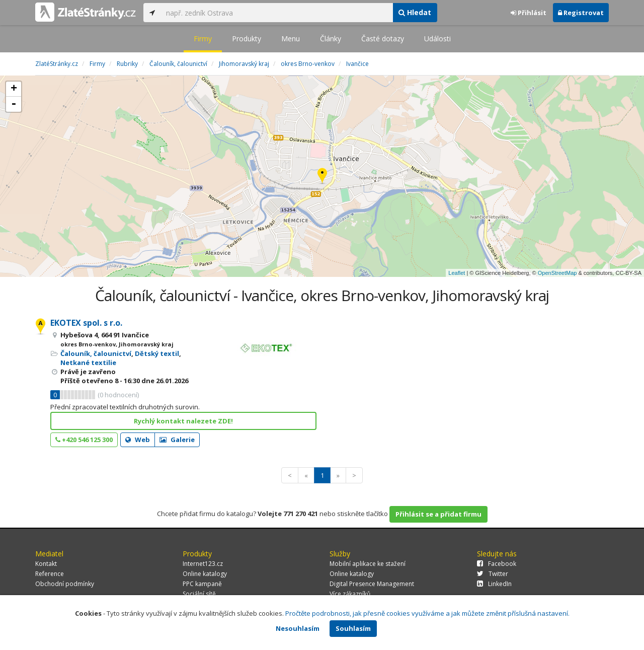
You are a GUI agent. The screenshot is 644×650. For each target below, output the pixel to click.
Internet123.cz (203, 564)
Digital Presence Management (372, 584)
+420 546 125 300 (84, 440)
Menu (291, 39)
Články (331, 39)
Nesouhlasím (298, 628)
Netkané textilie (88, 363)
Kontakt (46, 564)
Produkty (247, 39)
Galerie (177, 440)
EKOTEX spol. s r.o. (86, 323)
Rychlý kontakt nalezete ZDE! (183, 421)
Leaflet (457, 273)
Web (138, 440)
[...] (277, 13)
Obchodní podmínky (65, 584)
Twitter (493, 574)
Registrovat (581, 13)
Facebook (497, 564)
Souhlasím (353, 628)
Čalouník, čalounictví (96, 353)
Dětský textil (157, 353)
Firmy (203, 39)
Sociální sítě (199, 594)
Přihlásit (529, 13)
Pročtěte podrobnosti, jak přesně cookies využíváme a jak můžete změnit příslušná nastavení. (427, 613)
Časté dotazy (383, 39)
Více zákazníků (350, 594)
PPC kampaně (202, 584)
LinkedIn (494, 584)
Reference (50, 574)
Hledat (415, 12)
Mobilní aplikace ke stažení (368, 564)
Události (437, 39)
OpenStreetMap (557, 273)
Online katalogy (205, 574)
